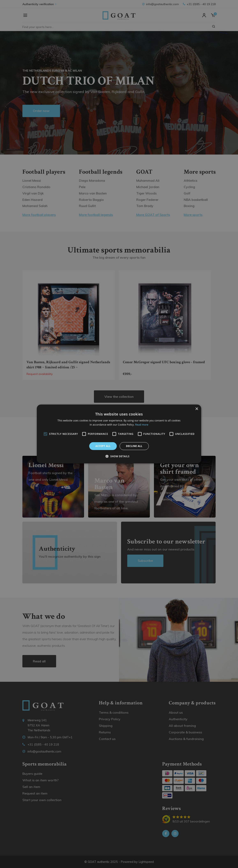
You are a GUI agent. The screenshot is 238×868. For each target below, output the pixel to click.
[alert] (119, 434)
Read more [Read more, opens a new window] (142, 425)
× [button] (197, 409)
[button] (119, 456)
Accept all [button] (103, 446)
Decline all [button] (134, 446)
